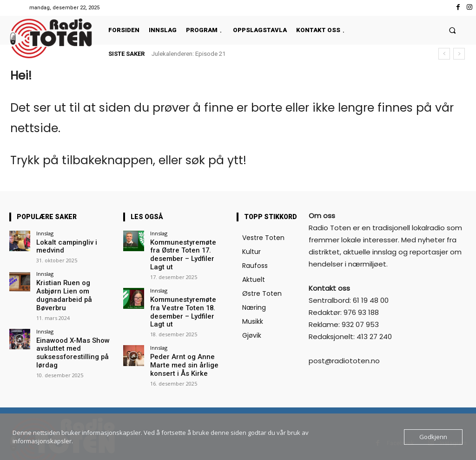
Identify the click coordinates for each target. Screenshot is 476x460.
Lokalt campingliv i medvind (74, 242)
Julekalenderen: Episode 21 (188, 54)
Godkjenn (433, 437)
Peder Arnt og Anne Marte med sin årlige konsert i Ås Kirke (187, 341)
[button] (453, 30)
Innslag (45, 233)
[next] (459, 54)
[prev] (444, 54)
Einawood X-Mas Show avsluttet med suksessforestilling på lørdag (67, 330)
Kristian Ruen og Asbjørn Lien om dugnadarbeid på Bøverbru (72, 280)
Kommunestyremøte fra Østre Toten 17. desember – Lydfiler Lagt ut (187, 249)
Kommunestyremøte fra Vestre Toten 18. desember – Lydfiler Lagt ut (188, 295)
